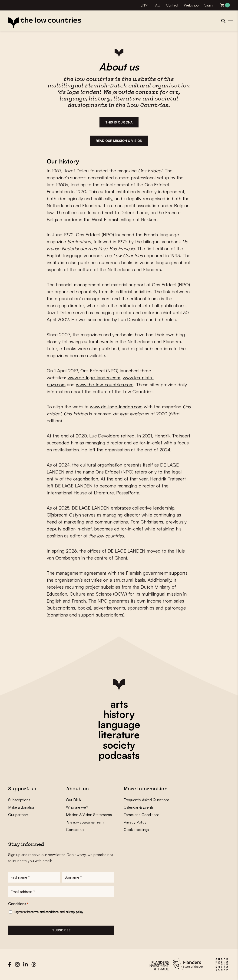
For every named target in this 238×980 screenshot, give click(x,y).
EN (143, 5)
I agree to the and (48, 912)
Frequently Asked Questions (147, 800)
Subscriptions (19, 800)
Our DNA (73, 800)
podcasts (119, 755)
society (119, 745)
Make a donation (22, 807)
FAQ (157, 5)
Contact (172, 5)
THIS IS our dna (119, 122)
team (85, 822)
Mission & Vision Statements (89, 815)
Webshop (191, 5)
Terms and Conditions (142, 815)
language (119, 724)
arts (119, 704)
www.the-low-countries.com (105, 385)
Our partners (18, 815)
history (119, 714)
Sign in (209, 5)
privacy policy (74, 912)
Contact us (75, 830)
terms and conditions (45, 912)
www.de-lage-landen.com (94, 378)
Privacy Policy (135, 822)
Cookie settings (136, 830)
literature (119, 735)
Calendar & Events (139, 807)
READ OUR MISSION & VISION (119, 141)
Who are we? (77, 807)
